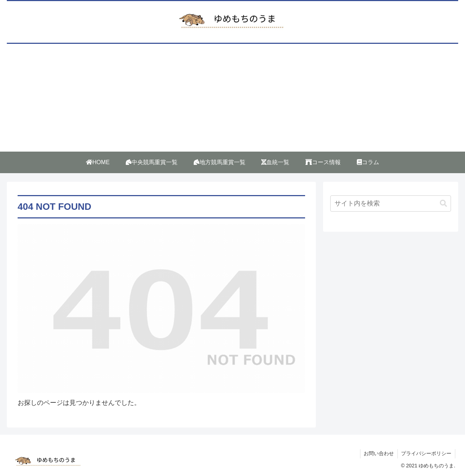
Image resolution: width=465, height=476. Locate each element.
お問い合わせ (378, 453)
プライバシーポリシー (426, 453)
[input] (391, 204)
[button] (443, 204)
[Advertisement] (232, 98)
